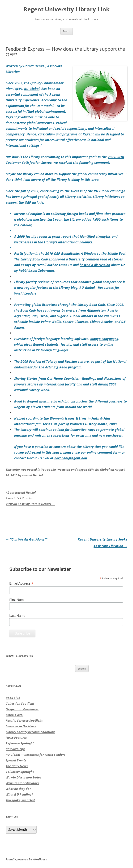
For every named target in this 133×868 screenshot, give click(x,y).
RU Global (32, 89)
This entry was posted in (23, 470)
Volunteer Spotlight (20, 772)
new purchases (110, 435)
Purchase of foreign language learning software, (52, 339)
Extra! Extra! (15, 715)
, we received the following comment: (81, 163)
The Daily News (17, 766)
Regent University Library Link (67, 9)
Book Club (13, 698)
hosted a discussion (95, 265)
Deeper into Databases (22, 709)
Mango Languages (104, 339)
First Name (17, 600)
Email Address (21, 584)
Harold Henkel (32, 475)
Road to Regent (26, 401)
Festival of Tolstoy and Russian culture (59, 361)
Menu (67, 31)
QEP (91, 470)
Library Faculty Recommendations (30, 732)
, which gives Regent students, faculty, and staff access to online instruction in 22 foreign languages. (67, 344)
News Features (16, 738)
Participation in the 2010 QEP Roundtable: (70, 259)
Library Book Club (91, 305)
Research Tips (15, 749)
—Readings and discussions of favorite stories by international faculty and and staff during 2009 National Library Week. (70, 384)
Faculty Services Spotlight (24, 720)
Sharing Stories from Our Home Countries (47, 378)
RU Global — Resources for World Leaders (35, 755)
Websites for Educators (22, 783)
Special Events (16, 760)
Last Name (17, 616)
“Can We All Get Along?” (26, 539)
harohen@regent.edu (71, 458)
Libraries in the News (21, 726)
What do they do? (18, 789)
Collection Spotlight (20, 703)
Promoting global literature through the (46, 305)
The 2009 (22, 361)
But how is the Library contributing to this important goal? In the (57, 157)
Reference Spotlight (20, 743)
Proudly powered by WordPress (26, 859)
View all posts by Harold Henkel (30, 504)
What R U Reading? (19, 794)
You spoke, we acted (56, 470)
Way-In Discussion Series (23, 777)
